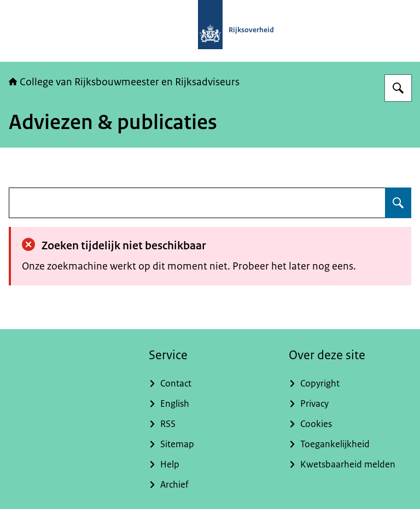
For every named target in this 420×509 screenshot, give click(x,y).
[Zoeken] (398, 88)
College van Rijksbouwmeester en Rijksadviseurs (124, 82)
